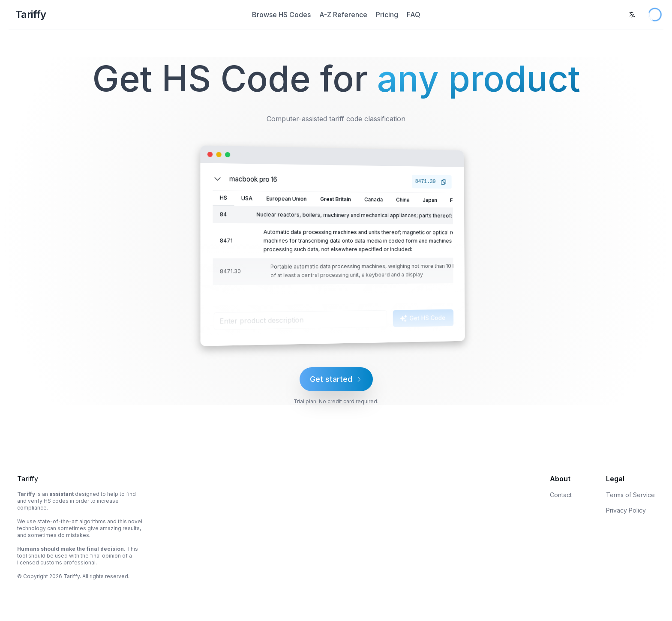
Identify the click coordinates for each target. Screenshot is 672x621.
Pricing (387, 15)
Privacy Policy (626, 510)
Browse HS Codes (281, 15)
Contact (561, 495)
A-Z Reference (343, 15)
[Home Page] (119, 15)
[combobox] (632, 15)
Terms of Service (630, 495)
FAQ (414, 15)
